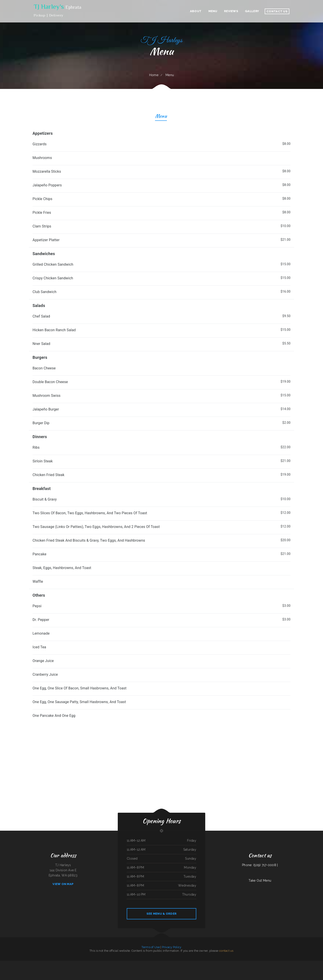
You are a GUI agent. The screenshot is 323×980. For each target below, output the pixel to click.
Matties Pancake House (163, 963)
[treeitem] (161, 716)
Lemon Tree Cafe (201, 963)
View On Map (63, 884)
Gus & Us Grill (166, 968)
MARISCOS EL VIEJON (43, 963)
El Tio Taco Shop (150, 963)
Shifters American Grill (156, 968)
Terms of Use (151, 947)
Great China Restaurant (207, 963)
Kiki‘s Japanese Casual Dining (301, 963)
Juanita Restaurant (93, 963)
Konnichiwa (28, 963)
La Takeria (311, 963)
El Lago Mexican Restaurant (135, 963)
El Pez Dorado (53, 963)
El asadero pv (129, 963)
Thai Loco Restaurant (15, 963)
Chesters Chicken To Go (191, 963)
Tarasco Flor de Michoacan (219, 963)
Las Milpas (274, 963)
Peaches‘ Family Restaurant (59, 963)
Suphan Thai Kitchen (87, 963)
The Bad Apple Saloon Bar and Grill (244, 963)
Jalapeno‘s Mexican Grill (179, 963)
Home (154, 75)
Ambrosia (196, 963)
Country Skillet (260, 963)
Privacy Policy (172, 947)
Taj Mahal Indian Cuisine (67, 963)
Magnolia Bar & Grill (8, 963)
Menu (161, 117)
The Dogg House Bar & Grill (22, 963)
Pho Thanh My (3, 963)
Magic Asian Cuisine (169, 963)
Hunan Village (269, 963)
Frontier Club (278, 963)
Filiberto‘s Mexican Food (236, 963)
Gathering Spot (155, 963)
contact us (226, 951)
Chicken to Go (161, 968)
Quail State (295, 963)
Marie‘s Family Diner (74, 963)
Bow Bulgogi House (290, 963)
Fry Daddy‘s (308, 963)
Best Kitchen (230, 963)
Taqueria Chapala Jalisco (283, 963)
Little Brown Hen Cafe (108, 963)
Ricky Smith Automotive (81, 963)
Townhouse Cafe (226, 963)
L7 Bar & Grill (98, 963)
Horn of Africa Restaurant (254, 963)
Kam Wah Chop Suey (316, 963)
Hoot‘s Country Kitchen (115, 963)
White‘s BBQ (265, 963)
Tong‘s (158, 963)
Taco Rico (141, 963)
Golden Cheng (213, 963)
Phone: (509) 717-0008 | (260, 865)
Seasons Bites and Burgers (122, 963)
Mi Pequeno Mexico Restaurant (35, 963)
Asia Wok (174, 963)
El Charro (102, 963)
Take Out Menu (260, 881)
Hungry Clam (48, 963)
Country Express (185, 963)
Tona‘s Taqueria (145, 963)
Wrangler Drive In (171, 968)
